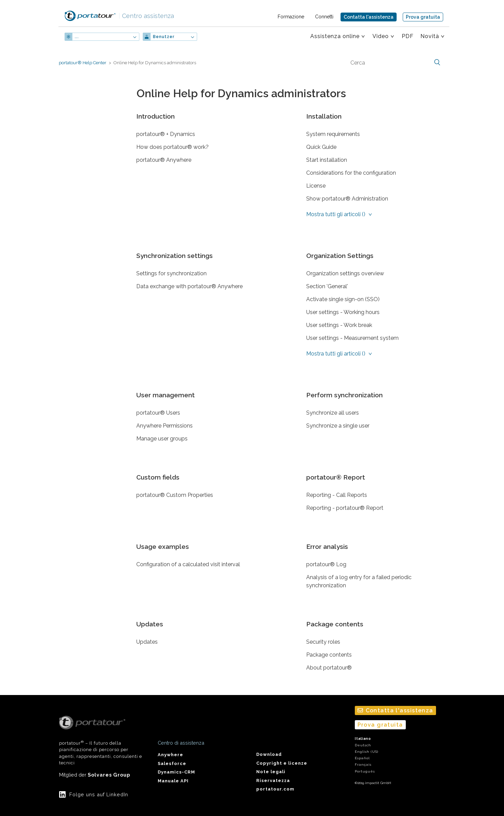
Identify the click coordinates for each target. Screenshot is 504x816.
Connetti (324, 17)
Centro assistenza (146, 16)
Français (363, 765)
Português (365, 771)
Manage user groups (162, 439)
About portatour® (329, 668)
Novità (430, 36)
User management (166, 395)
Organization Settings (340, 256)
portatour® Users (158, 413)
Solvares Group (109, 775)
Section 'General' (327, 286)
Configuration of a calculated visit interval (188, 564)
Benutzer (164, 37)
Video (381, 36)
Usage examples (163, 546)
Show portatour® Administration (347, 199)
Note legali (271, 772)
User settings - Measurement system (352, 338)
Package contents (335, 624)
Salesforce (172, 763)
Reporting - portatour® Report (345, 508)
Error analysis (327, 546)
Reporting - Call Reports (337, 495)
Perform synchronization (344, 395)
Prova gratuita (423, 17)
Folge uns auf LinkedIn (99, 794)
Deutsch (363, 745)
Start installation (327, 160)
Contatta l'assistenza (369, 17)
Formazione (291, 17)
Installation (324, 116)
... (77, 37)
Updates (150, 624)
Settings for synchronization (171, 273)
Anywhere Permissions (164, 426)
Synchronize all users (333, 413)
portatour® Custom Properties (175, 495)
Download (269, 754)
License (316, 186)
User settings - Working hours (343, 312)
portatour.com (275, 789)
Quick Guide (321, 147)
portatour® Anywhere (164, 160)
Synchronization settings (175, 256)
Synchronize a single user (338, 426)
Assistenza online (335, 36)
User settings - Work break (339, 325)
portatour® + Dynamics (166, 134)
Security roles (323, 642)
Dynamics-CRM (176, 772)
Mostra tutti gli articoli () (336, 214)
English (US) (367, 752)
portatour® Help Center (83, 63)
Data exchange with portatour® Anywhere (189, 286)
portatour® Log (326, 564)
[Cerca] (395, 63)
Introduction (155, 116)
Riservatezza (273, 780)
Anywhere (170, 755)
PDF (408, 36)
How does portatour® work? (172, 147)
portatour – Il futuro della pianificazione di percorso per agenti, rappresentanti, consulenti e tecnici (101, 741)
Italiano (363, 739)
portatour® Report (336, 477)
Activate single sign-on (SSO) (343, 299)
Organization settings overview (345, 273)
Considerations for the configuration (351, 173)
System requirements (333, 134)
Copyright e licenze (282, 763)
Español (362, 758)
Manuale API (173, 781)
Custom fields (158, 477)
